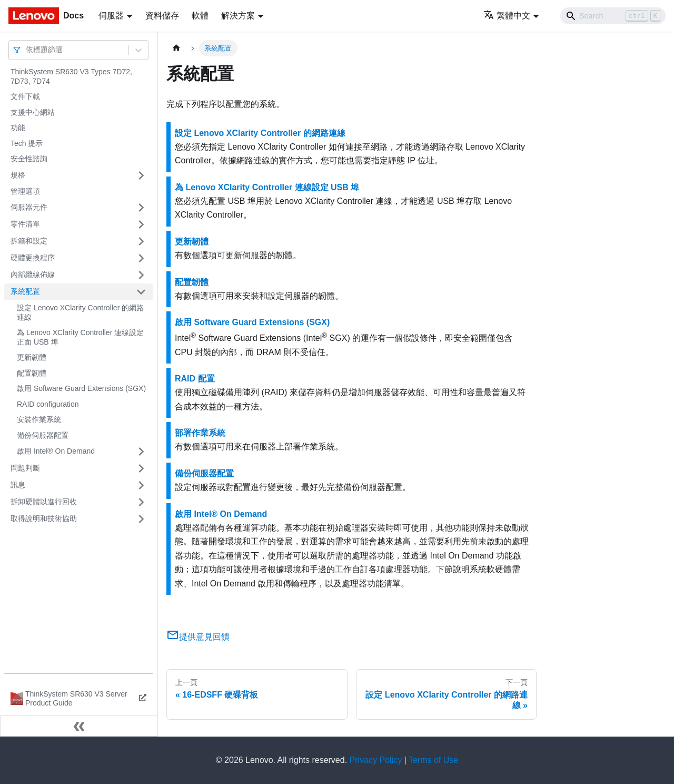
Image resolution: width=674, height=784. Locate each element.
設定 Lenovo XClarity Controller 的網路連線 (80, 312)
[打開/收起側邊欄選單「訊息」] (141, 485)
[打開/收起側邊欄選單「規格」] (141, 175)
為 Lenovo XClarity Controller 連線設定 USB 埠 (267, 187)
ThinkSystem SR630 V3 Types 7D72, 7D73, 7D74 (71, 76)
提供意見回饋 (198, 637)
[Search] (613, 16)
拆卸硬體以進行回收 (44, 502)
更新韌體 (32, 357)
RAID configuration (48, 404)
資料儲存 (162, 16)
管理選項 (25, 191)
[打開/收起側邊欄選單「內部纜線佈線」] (141, 275)
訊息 (18, 485)
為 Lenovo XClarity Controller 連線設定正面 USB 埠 (80, 337)
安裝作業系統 (39, 419)
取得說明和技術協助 (44, 518)
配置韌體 (32, 373)
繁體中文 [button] (507, 16)
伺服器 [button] (111, 16)
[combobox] (27, 50)
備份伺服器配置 (43, 435)
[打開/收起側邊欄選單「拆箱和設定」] (141, 241)
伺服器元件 (29, 207)
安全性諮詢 (29, 159)
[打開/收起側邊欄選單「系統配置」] (141, 292)
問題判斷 (25, 468)
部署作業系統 (200, 433)
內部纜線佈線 (33, 275)
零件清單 (25, 224)
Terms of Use (433, 760)
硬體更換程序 (33, 258)
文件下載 (25, 96)
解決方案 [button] (238, 16)
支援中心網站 (33, 112)
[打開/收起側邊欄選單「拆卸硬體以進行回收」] (141, 502)
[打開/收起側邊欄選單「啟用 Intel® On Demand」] (141, 452)
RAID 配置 (195, 379)
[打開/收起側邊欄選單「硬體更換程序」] (141, 258)
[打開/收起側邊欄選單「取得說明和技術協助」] (141, 519)
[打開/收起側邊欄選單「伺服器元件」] (141, 208)
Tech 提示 (27, 143)
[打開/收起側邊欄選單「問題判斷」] (141, 468)
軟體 (200, 16)
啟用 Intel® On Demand (56, 451)
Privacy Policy (376, 760)
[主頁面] (176, 48)
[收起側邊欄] (79, 726)
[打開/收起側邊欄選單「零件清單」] (141, 224)
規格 (18, 175)
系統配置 (25, 291)
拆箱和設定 (29, 241)
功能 (18, 128)
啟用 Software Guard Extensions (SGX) (81, 388)
